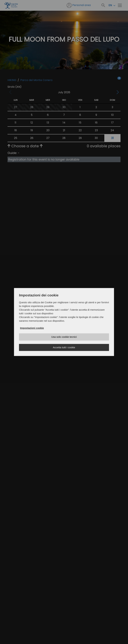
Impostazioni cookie (32, 328)
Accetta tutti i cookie (64, 347)
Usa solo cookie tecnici (64, 337)
